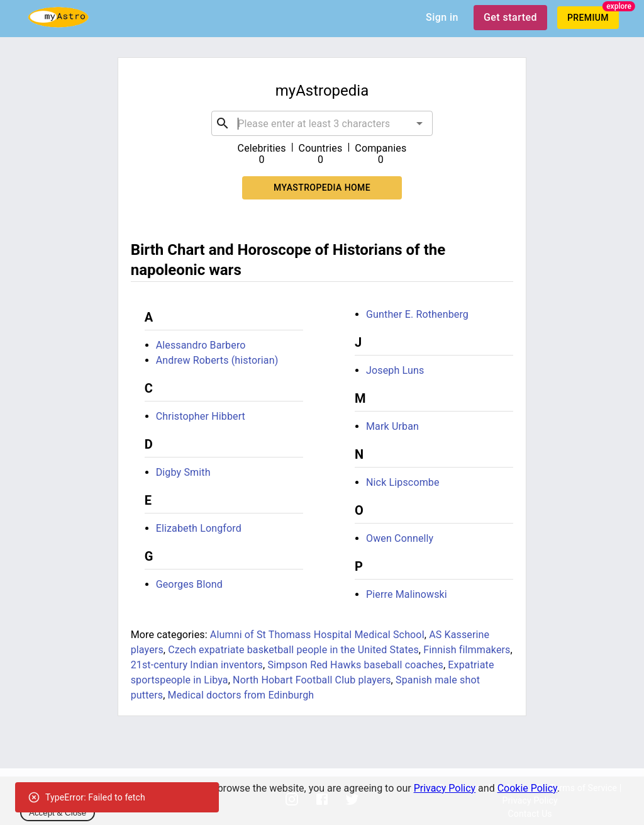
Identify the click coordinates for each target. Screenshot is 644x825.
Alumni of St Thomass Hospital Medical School (317, 635)
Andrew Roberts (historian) (217, 360)
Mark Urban (392, 426)
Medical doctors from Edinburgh (241, 695)
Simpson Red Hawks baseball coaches (355, 665)
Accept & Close (58, 813)
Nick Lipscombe (403, 482)
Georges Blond (189, 584)
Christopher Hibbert (201, 416)
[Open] (419, 123)
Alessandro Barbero (201, 345)
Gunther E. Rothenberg (417, 314)
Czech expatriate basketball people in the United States (293, 650)
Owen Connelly (400, 538)
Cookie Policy (527, 788)
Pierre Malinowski (407, 594)
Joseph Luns (395, 370)
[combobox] (322, 123)
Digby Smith (183, 472)
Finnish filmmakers (467, 650)
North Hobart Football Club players (312, 680)
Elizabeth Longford (199, 528)
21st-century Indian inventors (197, 665)
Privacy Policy (445, 788)
